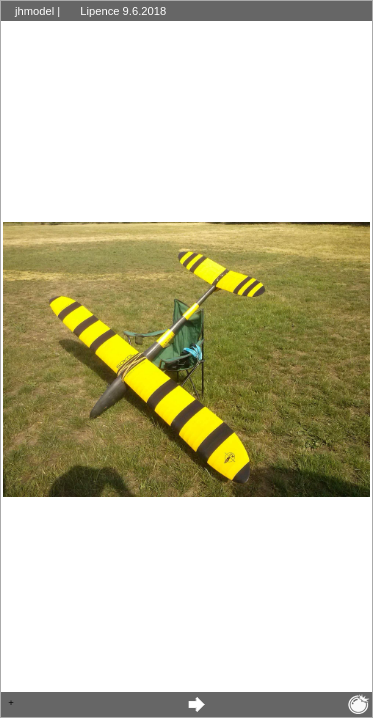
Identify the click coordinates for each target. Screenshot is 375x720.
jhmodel (34, 11)
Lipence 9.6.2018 (123, 11)
